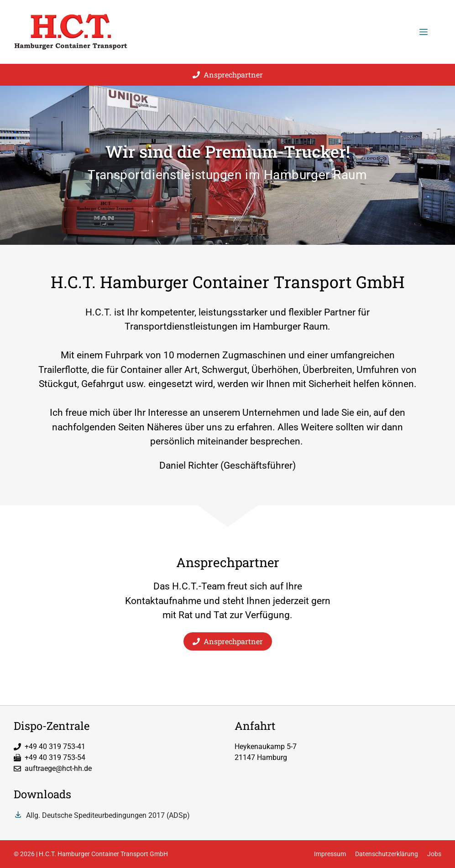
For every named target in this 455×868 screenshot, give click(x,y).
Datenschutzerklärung (387, 854)
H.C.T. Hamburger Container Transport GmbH (103, 854)
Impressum (330, 854)
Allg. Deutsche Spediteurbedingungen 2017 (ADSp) (108, 815)
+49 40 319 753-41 (55, 747)
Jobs (434, 854)
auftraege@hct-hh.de (58, 768)
